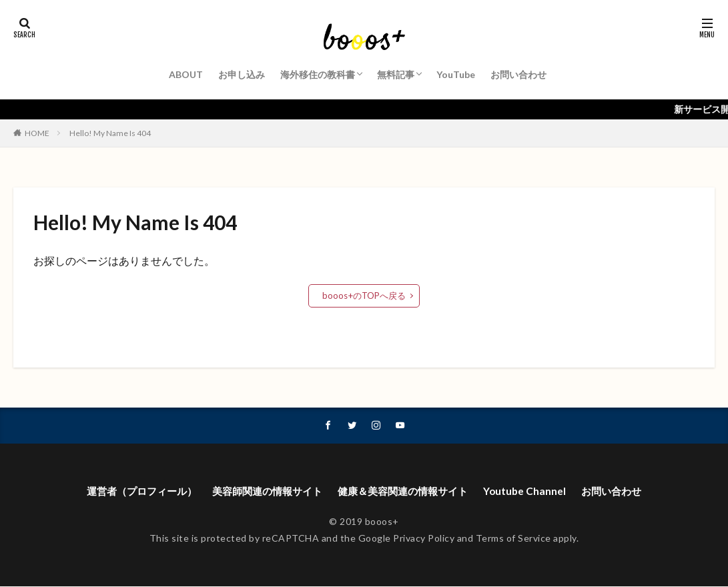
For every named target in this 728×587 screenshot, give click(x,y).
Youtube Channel (534, 491)
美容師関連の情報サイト (264, 491)
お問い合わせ (518, 74)
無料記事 (396, 74)
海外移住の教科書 (318, 74)
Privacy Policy (424, 538)
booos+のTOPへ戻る (364, 295)
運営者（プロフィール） (131, 491)
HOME (37, 133)
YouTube (456, 74)
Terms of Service (513, 538)
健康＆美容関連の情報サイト (408, 491)
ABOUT (186, 74)
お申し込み (242, 74)
